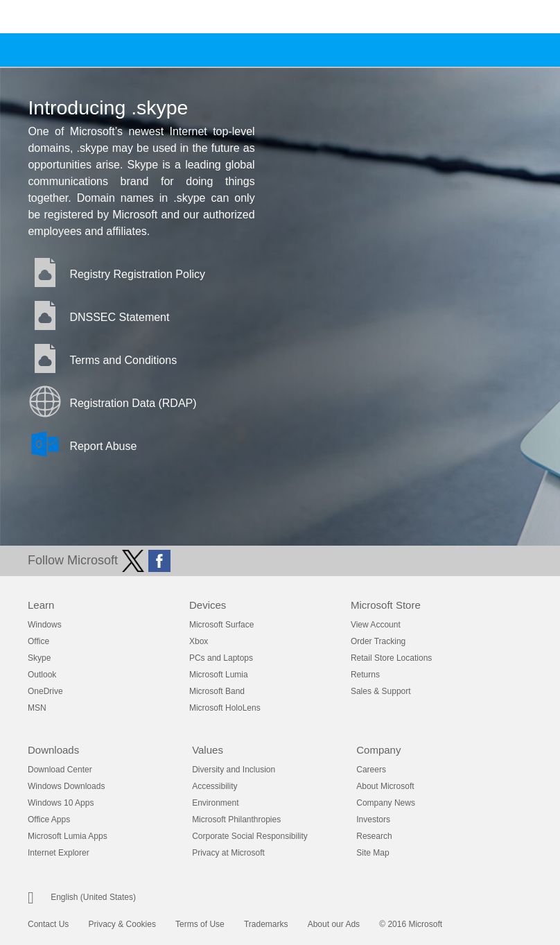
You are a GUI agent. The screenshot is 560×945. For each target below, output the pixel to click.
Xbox (199, 641)
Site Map (373, 853)
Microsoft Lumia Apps (68, 836)
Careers (371, 770)
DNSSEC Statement (119, 317)
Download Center (60, 770)
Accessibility (215, 786)
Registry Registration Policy (137, 274)
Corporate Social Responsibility (250, 836)
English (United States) (93, 897)
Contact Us (48, 924)
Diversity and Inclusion (234, 770)
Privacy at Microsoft (228, 853)
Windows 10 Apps (61, 803)
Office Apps (49, 820)
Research (374, 836)
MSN (37, 708)
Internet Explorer (59, 853)
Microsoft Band (217, 691)
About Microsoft (385, 786)
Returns (365, 675)
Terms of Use (200, 924)
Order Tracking (378, 641)
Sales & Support (381, 691)
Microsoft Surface (221, 625)
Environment (215, 803)
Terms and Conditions (123, 360)
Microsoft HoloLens (225, 708)
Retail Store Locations (391, 658)
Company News (386, 803)
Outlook (42, 675)
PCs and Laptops (221, 658)
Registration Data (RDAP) (133, 403)
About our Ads (334, 924)
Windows (45, 625)
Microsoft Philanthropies (236, 820)
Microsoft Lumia (219, 675)
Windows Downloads (66, 786)
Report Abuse (103, 446)
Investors (373, 820)
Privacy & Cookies (122, 924)
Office (38, 641)
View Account (376, 625)
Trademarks (266, 924)
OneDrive (45, 691)
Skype (39, 658)
